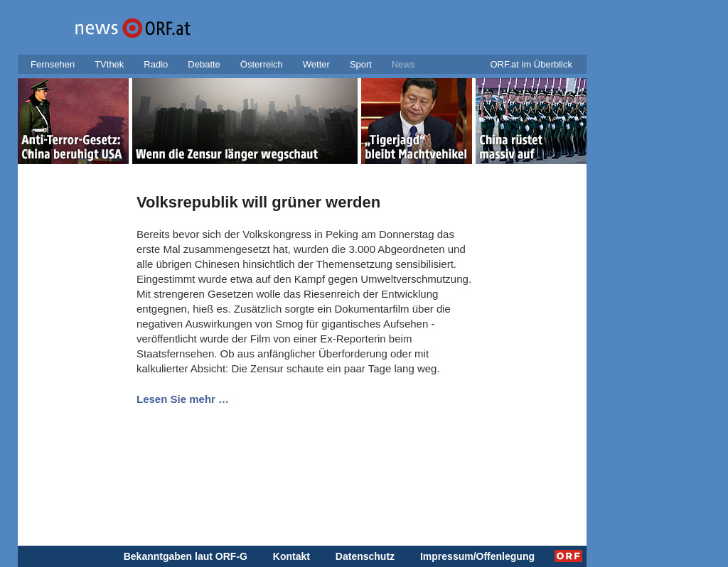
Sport (361, 64)
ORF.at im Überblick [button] (531, 64)
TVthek (109, 64)
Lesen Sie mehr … (183, 399)
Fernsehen (53, 64)
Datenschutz (365, 556)
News (403, 64)
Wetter (316, 64)
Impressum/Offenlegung (477, 556)
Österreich (262, 64)
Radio (156, 64)
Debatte (204, 64)
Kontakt (291, 556)
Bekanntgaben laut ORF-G (186, 556)
